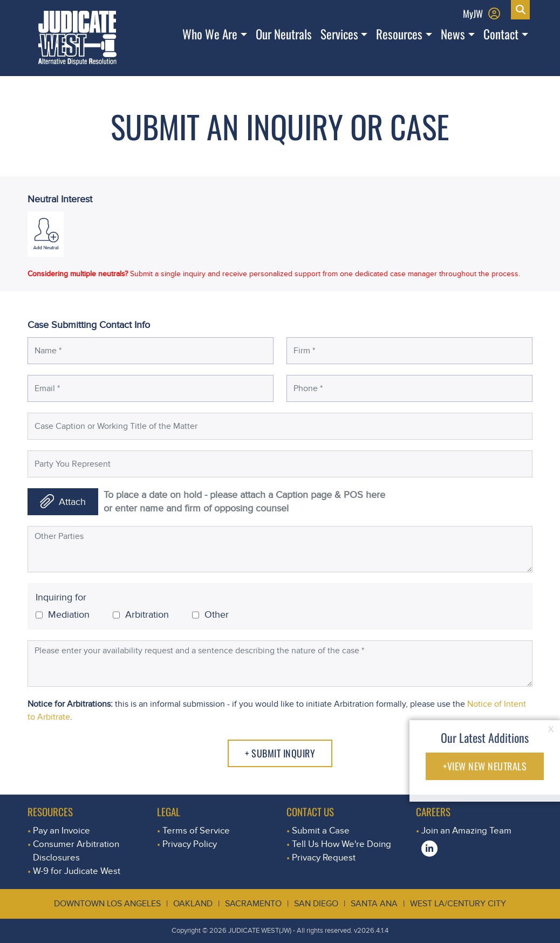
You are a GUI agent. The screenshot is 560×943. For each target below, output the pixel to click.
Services (339, 34)
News (453, 34)
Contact (501, 34)
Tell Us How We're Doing (342, 844)
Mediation (63, 615)
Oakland (193, 904)
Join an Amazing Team (466, 831)
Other (210, 615)
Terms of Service (196, 831)
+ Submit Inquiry (280, 753)
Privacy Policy (190, 844)
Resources (399, 34)
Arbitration (141, 615)
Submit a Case (321, 831)
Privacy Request (324, 857)
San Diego (316, 904)
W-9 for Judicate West (77, 871)
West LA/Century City (458, 904)
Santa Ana (374, 904)
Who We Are (210, 34)
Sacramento (253, 904)
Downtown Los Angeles (107, 904)
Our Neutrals (284, 34)
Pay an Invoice (62, 831)
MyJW (473, 13)
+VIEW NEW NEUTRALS (485, 766)
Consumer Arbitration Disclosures (76, 851)
